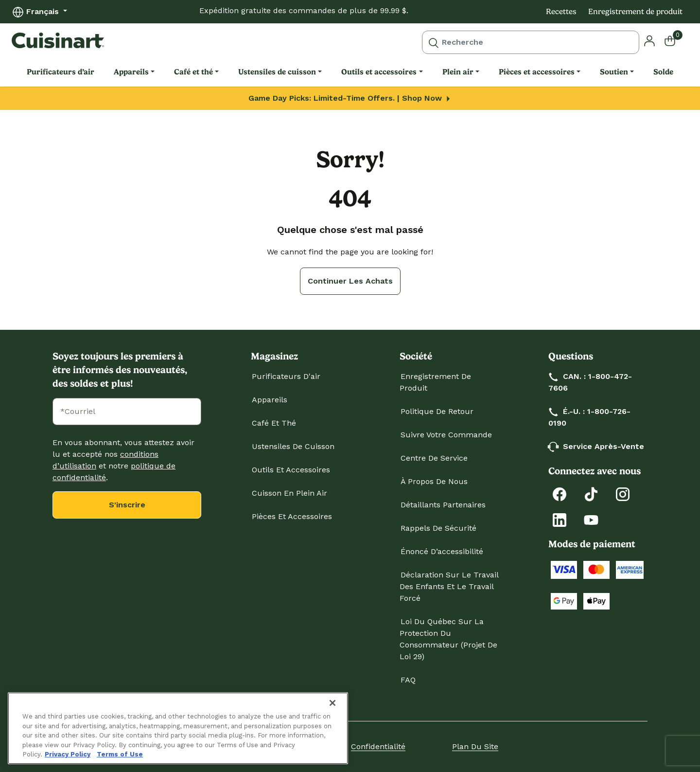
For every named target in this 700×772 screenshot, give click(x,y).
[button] (649, 40)
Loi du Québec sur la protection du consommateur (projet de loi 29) (448, 639)
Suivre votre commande (446, 435)
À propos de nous (434, 481)
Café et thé (274, 423)
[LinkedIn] (560, 519)
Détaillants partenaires (443, 505)
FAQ (408, 680)
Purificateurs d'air (286, 376)
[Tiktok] (591, 494)
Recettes (561, 11)
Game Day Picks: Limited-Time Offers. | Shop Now (350, 98)
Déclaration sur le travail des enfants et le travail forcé (449, 586)
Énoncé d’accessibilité (442, 551)
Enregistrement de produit (635, 11)
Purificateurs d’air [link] (61, 72)
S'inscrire (127, 505)
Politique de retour (437, 411)
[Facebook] (560, 494)
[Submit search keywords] (434, 42)
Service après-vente (597, 446)
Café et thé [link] (193, 72)
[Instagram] (623, 494)
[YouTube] (591, 519)
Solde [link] (663, 72)
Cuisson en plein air (289, 493)
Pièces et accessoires (292, 516)
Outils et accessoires (291, 470)
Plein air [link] (458, 72)
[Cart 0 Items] (676, 40)
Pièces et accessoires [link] (537, 72)
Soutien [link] (614, 72)
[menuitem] (61, 72)
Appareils (270, 400)
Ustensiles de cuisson (293, 446)
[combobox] (531, 42)
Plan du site (475, 746)
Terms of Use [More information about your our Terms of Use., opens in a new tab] (120, 754)
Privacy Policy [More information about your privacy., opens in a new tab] (68, 754)
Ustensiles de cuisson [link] (277, 72)
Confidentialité (378, 746)
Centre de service (434, 458)
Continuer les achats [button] (350, 281)
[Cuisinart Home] (58, 40)
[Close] (332, 703)
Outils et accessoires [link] (379, 72)
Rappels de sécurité (438, 528)
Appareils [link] (131, 72)
